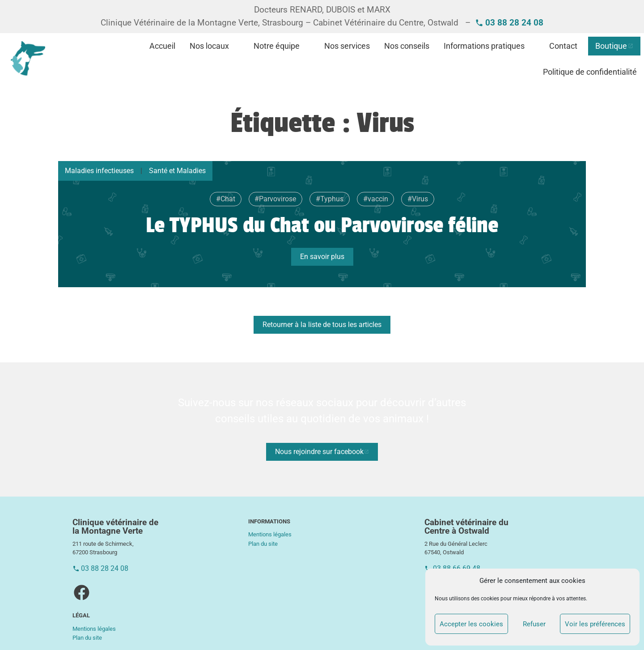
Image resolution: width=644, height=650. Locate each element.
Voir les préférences (595, 624)
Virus (420, 199)
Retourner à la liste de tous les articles (322, 325)
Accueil (162, 46)
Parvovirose (278, 199)
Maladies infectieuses (99, 171)
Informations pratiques (484, 46)
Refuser (534, 624)
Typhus (332, 199)
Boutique (611, 46)
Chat (228, 199)
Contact (563, 46)
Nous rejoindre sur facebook (319, 452)
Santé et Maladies (177, 171)
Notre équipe (277, 46)
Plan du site (87, 638)
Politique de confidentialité (590, 72)
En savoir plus (322, 257)
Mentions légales (94, 629)
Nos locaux (209, 46)
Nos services (347, 46)
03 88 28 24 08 (105, 568)
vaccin (378, 199)
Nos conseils (407, 46)
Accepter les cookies (471, 624)
